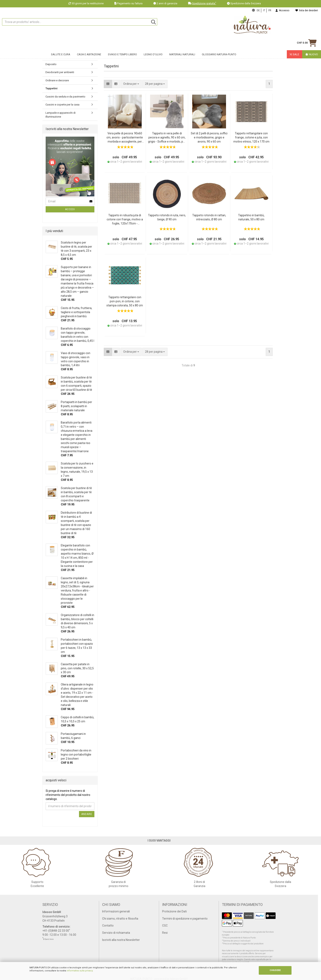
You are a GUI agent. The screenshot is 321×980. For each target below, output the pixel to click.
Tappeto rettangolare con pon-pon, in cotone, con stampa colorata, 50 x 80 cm (125, 301)
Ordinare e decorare (57, 80)
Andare (87, 814)
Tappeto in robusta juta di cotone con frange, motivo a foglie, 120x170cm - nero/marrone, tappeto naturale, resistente (125, 220)
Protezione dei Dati (174, 911)
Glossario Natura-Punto (219, 42)
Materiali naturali (182, 42)
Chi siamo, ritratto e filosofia (120, 919)
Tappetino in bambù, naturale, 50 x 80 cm (251, 217)
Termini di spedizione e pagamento (185, 919)
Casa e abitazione (89, 42)
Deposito (51, 64)
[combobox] (155, 84)
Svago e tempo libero (122, 42)
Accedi (70, 209)
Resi (165, 933)
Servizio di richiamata (116, 933)
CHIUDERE (275, 970)
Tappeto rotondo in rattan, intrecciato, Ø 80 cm (209, 217)
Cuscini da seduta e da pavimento (65, 97)
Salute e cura (61, 42)
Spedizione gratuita (204, 3)
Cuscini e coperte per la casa (62, 105)
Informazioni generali (116, 911)
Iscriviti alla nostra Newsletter (121, 940)
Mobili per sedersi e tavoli (61, 56)
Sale (294, 42)
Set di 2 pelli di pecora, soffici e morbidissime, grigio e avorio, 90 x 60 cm (209, 137)
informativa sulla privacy (80, 971)
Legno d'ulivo (153, 42)
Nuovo (312, 42)
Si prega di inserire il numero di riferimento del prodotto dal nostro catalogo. (68, 795)
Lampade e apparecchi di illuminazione (60, 115)
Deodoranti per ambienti (60, 72)
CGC (165, 926)
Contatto (108, 926)
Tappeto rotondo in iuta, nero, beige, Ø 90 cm (167, 217)
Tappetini (51, 88)
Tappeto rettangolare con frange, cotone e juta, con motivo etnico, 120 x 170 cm (251, 137)
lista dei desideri (307, 10)
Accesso (282, 10)
